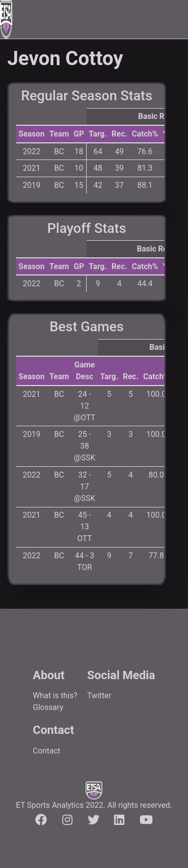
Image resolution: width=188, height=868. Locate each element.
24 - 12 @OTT (85, 406)
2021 (31, 168)
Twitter (99, 696)
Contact (47, 751)
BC (59, 151)
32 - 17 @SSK (84, 487)
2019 (31, 185)
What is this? (55, 696)
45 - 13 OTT (85, 527)
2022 (31, 151)
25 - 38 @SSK (84, 446)
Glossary (48, 707)
